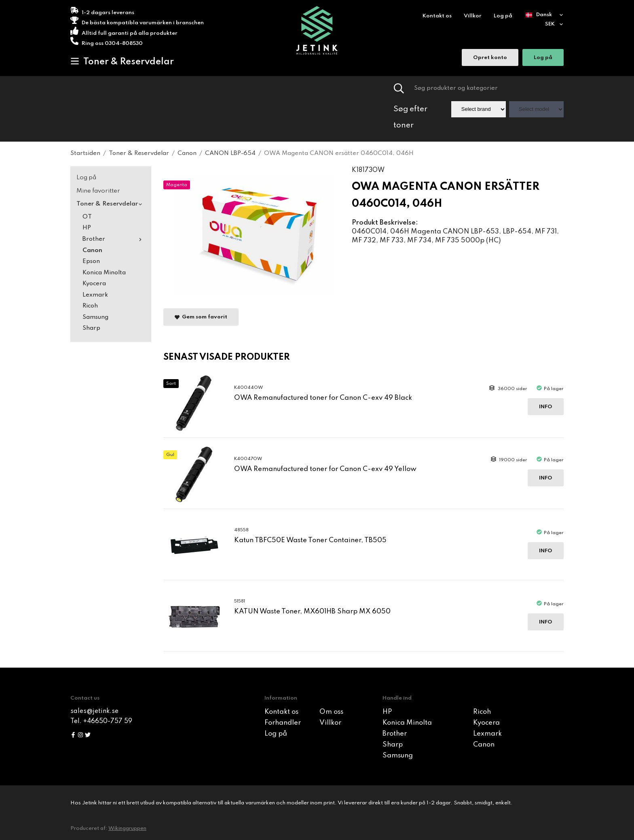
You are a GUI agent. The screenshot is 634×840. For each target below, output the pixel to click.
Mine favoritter (98, 191)
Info (546, 407)
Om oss (331, 712)
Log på (503, 16)
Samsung (95, 317)
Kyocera (94, 284)
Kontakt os (437, 16)
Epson (91, 261)
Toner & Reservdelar (122, 62)
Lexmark (95, 295)
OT (87, 217)
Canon (92, 250)
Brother (114, 239)
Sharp (91, 328)
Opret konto (490, 58)
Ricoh (90, 306)
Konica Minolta (104, 273)
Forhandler (283, 723)
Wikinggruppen (127, 828)
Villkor (473, 16)
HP (87, 228)
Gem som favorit (201, 317)
